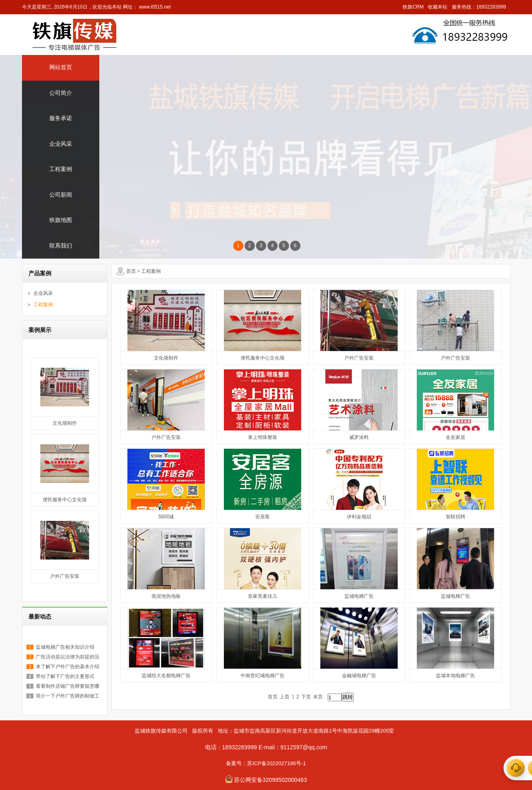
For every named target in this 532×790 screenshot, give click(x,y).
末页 (318, 697)
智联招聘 (455, 517)
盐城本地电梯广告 (455, 676)
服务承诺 (61, 118)
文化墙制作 (65, 423)
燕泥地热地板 (166, 596)
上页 (285, 697)
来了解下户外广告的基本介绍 (68, 667)
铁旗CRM (413, 7)
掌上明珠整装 (263, 437)
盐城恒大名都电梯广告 (166, 676)
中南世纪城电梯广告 (263, 676)
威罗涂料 (359, 437)
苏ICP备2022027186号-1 (277, 763)
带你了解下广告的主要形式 (65, 676)
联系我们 (61, 246)
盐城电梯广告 (359, 596)
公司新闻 (61, 195)
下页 (306, 697)
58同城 (166, 517)
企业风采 (61, 144)
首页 (131, 271)
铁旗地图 (61, 220)
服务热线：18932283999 (479, 7)
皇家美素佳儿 (263, 596)
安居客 (263, 517)
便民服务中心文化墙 (65, 500)
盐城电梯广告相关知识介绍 (65, 647)
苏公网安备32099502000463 (270, 780)
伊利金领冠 (359, 517)
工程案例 (61, 169)
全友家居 (455, 437)
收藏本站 (438, 7)
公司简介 (61, 93)
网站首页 (61, 67)
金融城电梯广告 (359, 676)
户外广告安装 (65, 576)
